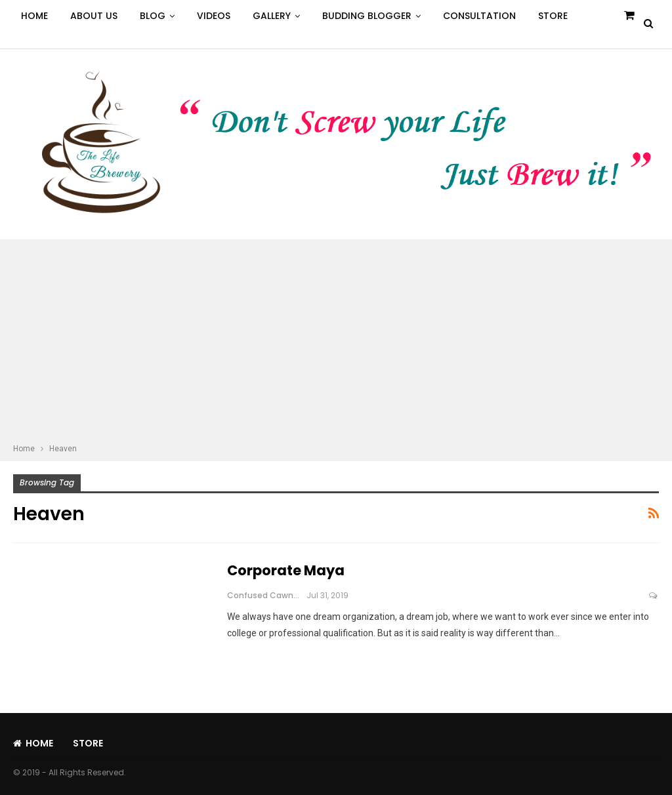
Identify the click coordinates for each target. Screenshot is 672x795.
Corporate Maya (286, 570)
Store (553, 16)
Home (34, 16)
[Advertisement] (336, 343)
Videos (214, 16)
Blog (153, 16)
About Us (94, 16)
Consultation (479, 16)
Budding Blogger (367, 16)
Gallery (272, 16)
